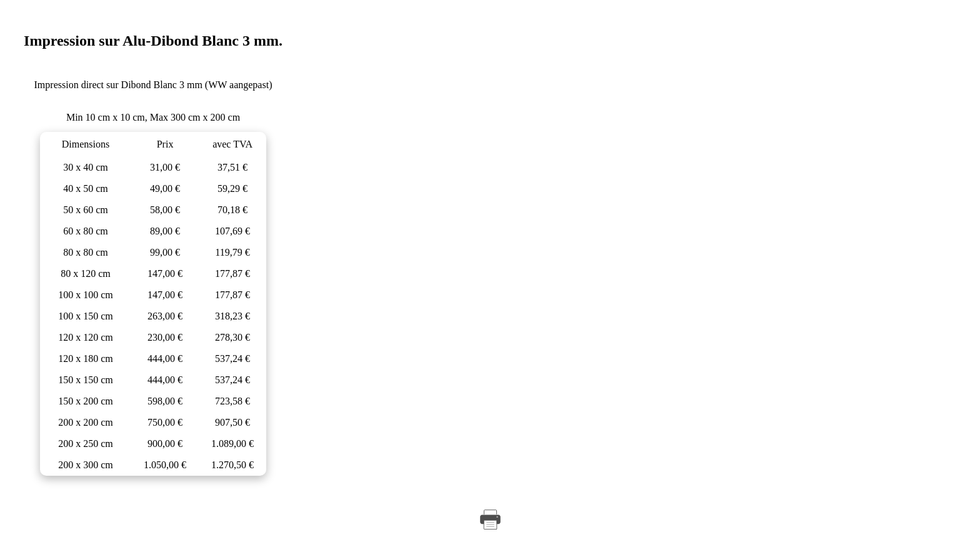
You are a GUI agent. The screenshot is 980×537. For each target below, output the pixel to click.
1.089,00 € (232, 444)
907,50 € (232, 422)
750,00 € (165, 422)
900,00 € (165, 444)
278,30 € (232, 337)
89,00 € (165, 231)
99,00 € (165, 252)
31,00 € (165, 167)
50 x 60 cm (86, 210)
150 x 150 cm (86, 380)
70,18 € (232, 210)
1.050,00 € (165, 465)
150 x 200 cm (86, 401)
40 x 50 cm (86, 188)
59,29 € (232, 188)
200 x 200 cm (86, 422)
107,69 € (232, 231)
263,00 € (165, 316)
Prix (165, 144)
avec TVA (232, 144)
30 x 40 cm (86, 167)
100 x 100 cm (86, 295)
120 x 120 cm (86, 337)
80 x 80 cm (86, 252)
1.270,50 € (232, 465)
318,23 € (232, 316)
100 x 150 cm (86, 316)
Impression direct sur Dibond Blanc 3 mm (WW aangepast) (153, 85)
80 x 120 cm (86, 274)
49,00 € (165, 188)
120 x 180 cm (86, 359)
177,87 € (232, 274)
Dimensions (86, 144)
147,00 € (165, 274)
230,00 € (165, 337)
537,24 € (232, 359)
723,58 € (232, 401)
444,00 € (165, 359)
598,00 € (165, 401)
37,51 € (232, 167)
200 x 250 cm (86, 444)
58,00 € (165, 210)
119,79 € (232, 252)
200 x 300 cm (86, 465)
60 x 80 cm (86, 231)
